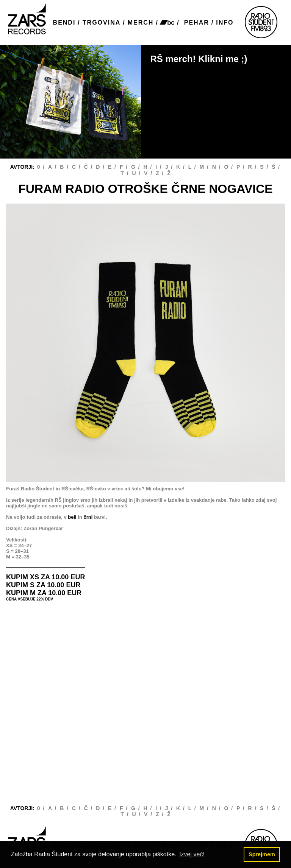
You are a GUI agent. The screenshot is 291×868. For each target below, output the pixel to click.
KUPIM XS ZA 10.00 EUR (45, 577)
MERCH (141, 23)
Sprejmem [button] (262, 854)
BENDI (64, 23)
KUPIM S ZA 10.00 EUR (43, 585)
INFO (225, 23)
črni (88, 517)
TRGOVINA (102, 23)
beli (72, 517)
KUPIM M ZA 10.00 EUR (44, 593)
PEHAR (197, 23)
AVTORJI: (23, 167)
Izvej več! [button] (192, 854)
